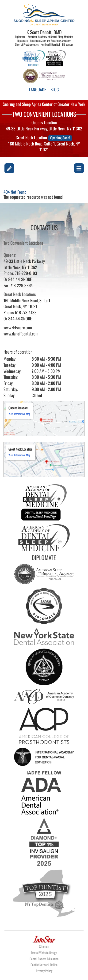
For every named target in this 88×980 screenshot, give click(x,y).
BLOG (55, 89)
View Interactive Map (19, 414)
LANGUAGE (38, 89)
